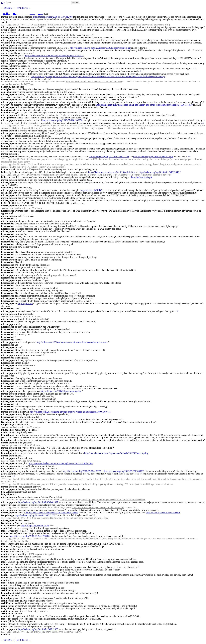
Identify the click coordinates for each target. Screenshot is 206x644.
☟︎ (196, 69)
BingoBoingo (7, 422)
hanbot (5, 79)
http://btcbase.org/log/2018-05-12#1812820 (38, 629)
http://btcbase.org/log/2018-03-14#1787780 (30, 536)
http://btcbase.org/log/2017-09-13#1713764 (109, 157)
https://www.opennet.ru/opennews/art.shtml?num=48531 (52, 513)
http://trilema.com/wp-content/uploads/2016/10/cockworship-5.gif (100, 48)
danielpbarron (8, 89)
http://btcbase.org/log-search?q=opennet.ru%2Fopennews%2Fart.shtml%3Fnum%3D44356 (104, 500)
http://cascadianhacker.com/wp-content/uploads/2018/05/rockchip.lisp (116, 453)
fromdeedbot (7, 211)
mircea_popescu (9, 17)
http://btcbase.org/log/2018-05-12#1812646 (159, 172)
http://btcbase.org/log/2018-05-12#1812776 (35, 515)
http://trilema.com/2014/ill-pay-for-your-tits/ (61, 391)
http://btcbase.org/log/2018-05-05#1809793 (124, 471)
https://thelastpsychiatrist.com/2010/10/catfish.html (112, 172)
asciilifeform (7, 588)
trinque (5, 533)
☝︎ (12, 22)
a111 (3, 25)
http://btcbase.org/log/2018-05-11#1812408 (53, 17)
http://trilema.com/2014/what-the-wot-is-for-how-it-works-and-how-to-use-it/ (72, 342)
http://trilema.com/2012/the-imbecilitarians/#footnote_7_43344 (54, 56)
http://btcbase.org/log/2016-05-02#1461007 (38, 502)
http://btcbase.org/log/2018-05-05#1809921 (83, 471)
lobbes (4, 172)
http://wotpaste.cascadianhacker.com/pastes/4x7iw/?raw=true (94, 82)
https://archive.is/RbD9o (92, 190)
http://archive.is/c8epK (142, 177)
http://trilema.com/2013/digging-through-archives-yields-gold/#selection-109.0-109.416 (70, 412)
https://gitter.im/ (25, 303)
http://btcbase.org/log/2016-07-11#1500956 (62, 120)
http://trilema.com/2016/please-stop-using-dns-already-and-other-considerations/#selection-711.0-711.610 (144, 105)
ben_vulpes (7, 435)
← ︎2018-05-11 (8, 8)
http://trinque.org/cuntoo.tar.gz (35, 526)
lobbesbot (6, 82)
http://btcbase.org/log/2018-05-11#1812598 (153, 157)
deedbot (5, 208)
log (3, 3)
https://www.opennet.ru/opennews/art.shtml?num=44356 (98, 507)
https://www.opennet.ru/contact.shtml (163, 513)
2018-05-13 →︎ (24, 8)
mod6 (4, 188)
